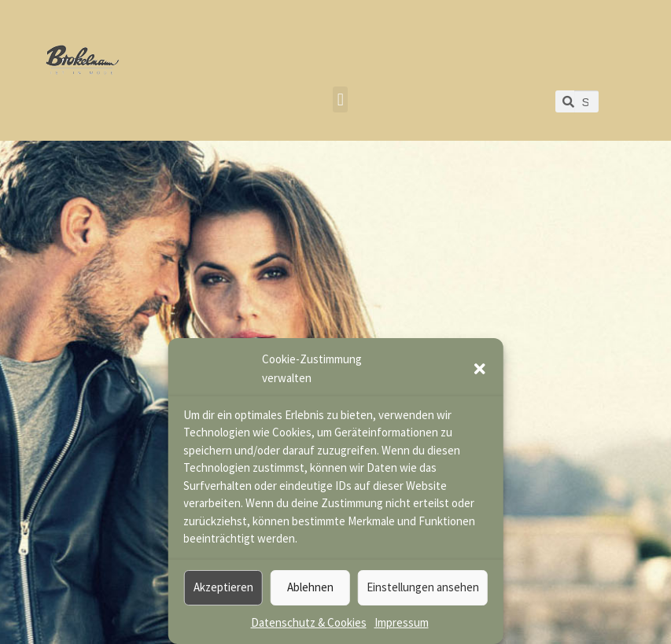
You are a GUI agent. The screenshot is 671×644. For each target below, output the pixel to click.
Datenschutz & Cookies (309, 622)
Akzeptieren (223, 587)
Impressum (402, 622)
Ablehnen (310, 587)
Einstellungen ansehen (423, 587)
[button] (480, 369)
